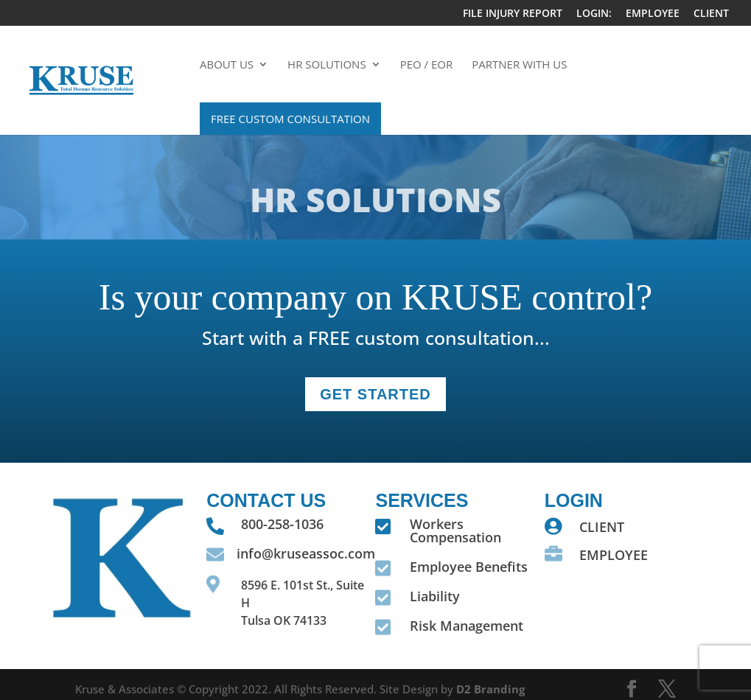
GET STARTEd (375, 394)
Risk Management (467, 626)
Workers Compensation (455, 531)
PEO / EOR (427, 65)
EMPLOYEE (653, 14)
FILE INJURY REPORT (513, 14)
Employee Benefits (469, 567)
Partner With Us (519, 65)
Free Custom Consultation (290, 119)
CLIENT (711, 14)
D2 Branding (490, 689)
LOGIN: (594, 14)
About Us (227, 65)
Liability (435, 596)
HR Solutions (327, 65)
